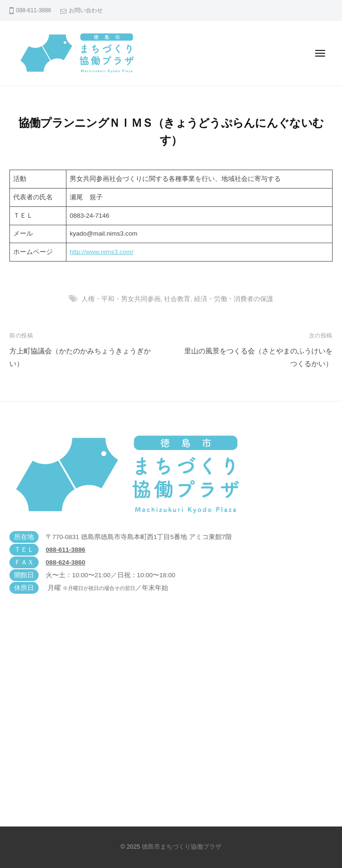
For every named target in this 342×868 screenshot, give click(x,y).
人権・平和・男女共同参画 (121, 299)
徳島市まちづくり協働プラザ (182, 847)
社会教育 (177, 299)
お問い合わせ (86, 10)
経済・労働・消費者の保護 (234, 299)
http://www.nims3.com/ (102, 252)
